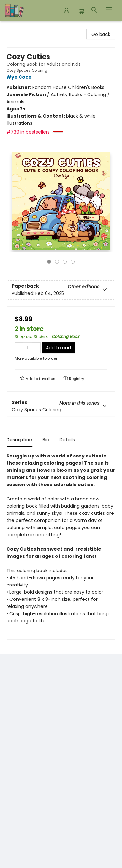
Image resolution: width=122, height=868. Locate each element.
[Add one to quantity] (36, 348)
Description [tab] (19, 440)
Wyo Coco (20, 77)
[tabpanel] (61, 546)
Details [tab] (67, 440)
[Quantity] (28, 348)
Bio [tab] (46, 440)
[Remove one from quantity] (19, 348)
